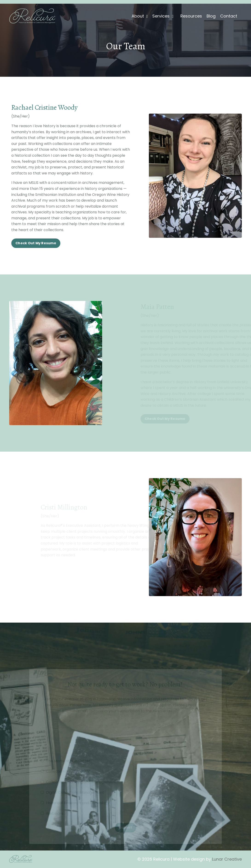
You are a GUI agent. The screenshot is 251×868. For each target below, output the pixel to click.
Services (163, 16)
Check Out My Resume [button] (35, 243)
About (140, 16)
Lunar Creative (227, 859)
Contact (229, 16)
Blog (211, 16)
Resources (191, 16)
